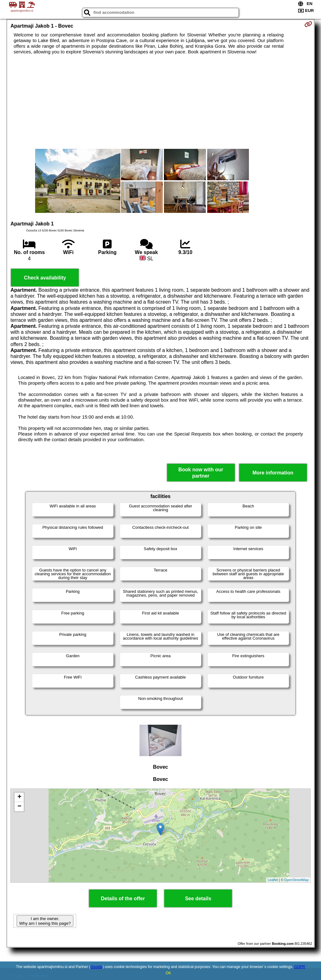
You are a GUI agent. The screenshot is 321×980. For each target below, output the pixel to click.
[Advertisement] (161, 102)
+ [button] (19, 797)
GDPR (300, 967)
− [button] (19, 807)
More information (273, 473)
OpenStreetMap (297, 880)
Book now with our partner (201, 473)
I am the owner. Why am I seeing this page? (45, 921)
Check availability (45, 278)
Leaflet (273, 880)
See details (198, 899)
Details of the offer (123, 899)
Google (96, 967)
